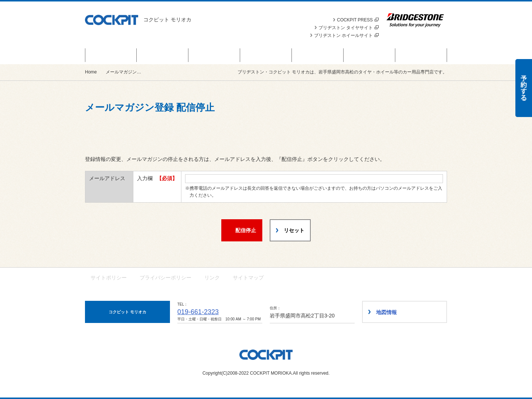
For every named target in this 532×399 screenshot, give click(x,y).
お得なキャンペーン (111, 55)
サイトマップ (248, 278)
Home (91, 72)
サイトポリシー (109, 278)
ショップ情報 (421, 55)
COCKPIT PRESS (358, 20)
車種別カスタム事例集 (369, 55)
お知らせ (214, 55)
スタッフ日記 (318, 55)
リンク (212, 278)
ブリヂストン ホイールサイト (346, 35)
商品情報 (163, 55)
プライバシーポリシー (166, 278)
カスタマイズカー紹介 (266, 55)
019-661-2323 (198, 312)
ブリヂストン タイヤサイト (349, 28)
